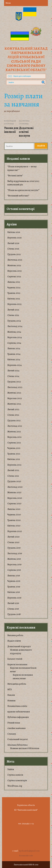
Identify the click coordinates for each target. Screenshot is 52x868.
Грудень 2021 (14, 420)
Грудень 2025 (14, 254)
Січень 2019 (13, 609)
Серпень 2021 (14, 443)
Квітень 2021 (14, 459)
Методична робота (17, 684)
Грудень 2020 (14, 481)
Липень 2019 (14, 576)
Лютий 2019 (13, 603)
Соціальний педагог (18, 739)
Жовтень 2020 (14, 492)
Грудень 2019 (14, 548)
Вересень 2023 (15, 398)
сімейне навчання (16, 728)
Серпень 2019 (14, 570)
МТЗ (10, 689)
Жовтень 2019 (14, 559)
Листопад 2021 (15, 426)
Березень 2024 (14, 365)
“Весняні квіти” (15, 176)
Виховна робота (15, 635)
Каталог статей (15, 659)
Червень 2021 (14, 448)
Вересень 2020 (15, 498)
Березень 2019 (14, 598)
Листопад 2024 (15, 326)
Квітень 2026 (14, 232)
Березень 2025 (14, 304)
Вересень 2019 (14, 564)
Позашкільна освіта (17, 706)
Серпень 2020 (14, 503)
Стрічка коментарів (17, 780)
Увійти (11, 769)
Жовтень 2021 (14, 432)
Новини (11, 701)
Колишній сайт (26, 856)
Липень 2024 (14, 348)
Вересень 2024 (15, 337)
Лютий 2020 (13, 537)
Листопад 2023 (15, 387)
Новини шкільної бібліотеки (25, 748)
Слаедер (12, 734)
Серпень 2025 (14, 276)
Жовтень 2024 (14, 332)
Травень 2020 (14, 520)
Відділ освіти (14, 641)
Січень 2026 (13, 249)
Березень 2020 (15, 531)
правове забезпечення (19, 712)
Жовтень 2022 (14, 404)
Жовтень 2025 (14, 265)
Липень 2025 (14, 282)
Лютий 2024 (13, 371)
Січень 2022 (13, 415)
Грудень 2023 (14, 382)
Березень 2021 (14, 465)
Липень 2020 (14, 509)
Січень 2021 (13, 476)
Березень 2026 (14, 238)
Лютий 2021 (13, 470)
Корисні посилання (17, 664)
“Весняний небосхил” (18, 196)
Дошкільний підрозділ (19, 646)
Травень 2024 (14, 354)
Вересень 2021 (14, 437)
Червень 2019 (14, 581)
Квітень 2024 (14, 359)
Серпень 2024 (14, 343)
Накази (11, 695)
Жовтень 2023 (14, 393)
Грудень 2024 (14, 321)
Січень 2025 (13, 315)
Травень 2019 (14, 587)
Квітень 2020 (14, 526)
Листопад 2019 (15, 553)
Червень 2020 (14, 515)
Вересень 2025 (14, 271)
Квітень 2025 (14, 299)
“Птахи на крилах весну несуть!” (23, 190)
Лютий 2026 (13, 243)
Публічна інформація (18, 717)
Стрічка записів (15, 775)
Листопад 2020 (15, 487)
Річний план (14, 723)
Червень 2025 (14, 288)
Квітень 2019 (14, 592)
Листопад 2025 (15, 260)
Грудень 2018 (14, 614)
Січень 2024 (13, 376)
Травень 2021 (14, 454)
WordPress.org (15, 786)
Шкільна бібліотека (17, 745)
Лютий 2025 (13, 310)
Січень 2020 (13, 542)
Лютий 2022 (13, 409)
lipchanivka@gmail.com (29, 851)
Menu (8, 3)
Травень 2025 (14, 293)
